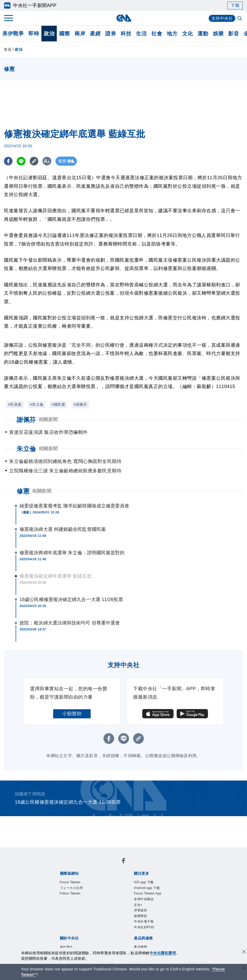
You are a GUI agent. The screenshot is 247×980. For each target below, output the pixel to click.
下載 (235, 5)
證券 (111, 34)
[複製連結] (35, 161)
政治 (49, 34)
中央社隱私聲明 (163, 953)
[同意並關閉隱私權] (244, 952)
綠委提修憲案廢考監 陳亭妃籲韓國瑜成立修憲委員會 (74, 506)
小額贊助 (72, 714)
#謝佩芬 (80, 404)
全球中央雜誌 (144, 899)
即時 (34, 34)
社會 (157, 34)
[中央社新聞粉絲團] (123, 862)
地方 (172, 34)
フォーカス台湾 (71, 888)
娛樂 (218, 34)
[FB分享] (8, 161)
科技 (126, 34)
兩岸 (80, 34)
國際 (64, 34)
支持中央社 (222, 18)
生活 (141, 34)
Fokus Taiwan (70, 893)
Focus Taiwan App (148, 893)
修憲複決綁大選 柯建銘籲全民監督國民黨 (63, 529)
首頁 (8, 49)
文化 (187, 34)
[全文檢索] (240, 19)
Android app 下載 (147, 888)
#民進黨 (15, 404)
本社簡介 (66, 947)
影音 (234, 34)
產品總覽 (140, 947)
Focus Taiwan (70, 882)
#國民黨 (59, 404)
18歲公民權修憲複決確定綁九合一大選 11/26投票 (71, 599)
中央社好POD (144, 927)
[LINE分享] (22, 161)
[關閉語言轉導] (244, 968)
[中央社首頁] (124, 18)
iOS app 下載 (144, 882)
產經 (95, 34)
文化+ (138, 905)
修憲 (23, 491)
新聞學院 (140, 916)
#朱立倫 (37, 404)
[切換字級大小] (48, 161)
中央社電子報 (144, 921)
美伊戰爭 (13, 34)
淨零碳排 (140, 910)
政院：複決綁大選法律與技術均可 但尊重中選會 (70, 623)
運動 (203, 34)
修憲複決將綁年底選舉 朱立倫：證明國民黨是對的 (72, 553)
